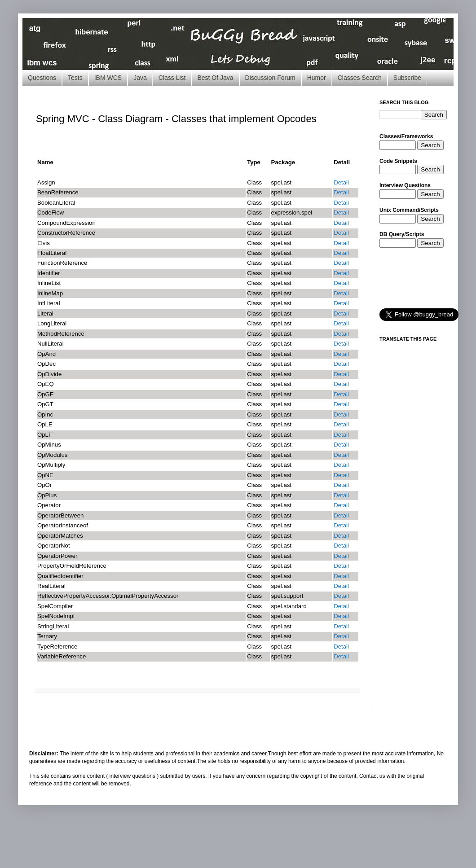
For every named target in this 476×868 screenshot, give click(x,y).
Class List (172, 78)
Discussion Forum (270, 78)
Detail (341, 182)
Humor (317, 78)
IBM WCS (108, 78)
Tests (75, 78)
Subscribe (407, 78)
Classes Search (360, 78)
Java (140, 78)
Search (430, 145)
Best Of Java (215, 78)
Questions (42, 78)
